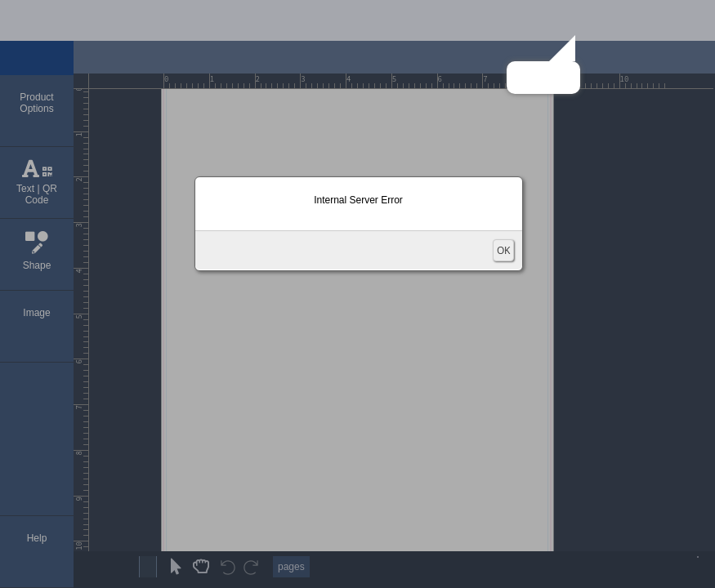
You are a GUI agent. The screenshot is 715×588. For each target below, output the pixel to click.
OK (503, 250)
